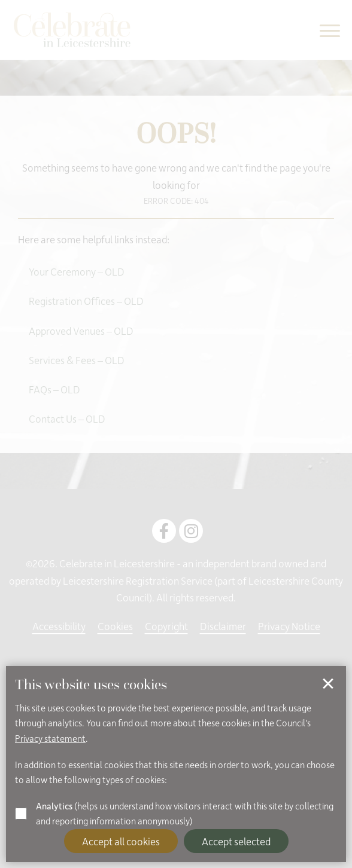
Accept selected (236, 841)
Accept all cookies (121, 841)
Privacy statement (50, 738)
